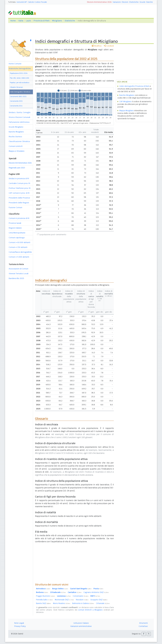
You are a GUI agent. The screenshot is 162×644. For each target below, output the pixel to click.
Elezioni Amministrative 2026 (99, 2)
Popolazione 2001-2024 (19, 73)
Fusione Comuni (15, 207)
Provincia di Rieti (42, 21)
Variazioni (117, 2)
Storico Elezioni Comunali (19, 117)
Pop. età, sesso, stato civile (19, 78)
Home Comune (15, 64)
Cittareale (103, 603)
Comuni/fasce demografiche (20, 252)
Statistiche (134, 2)
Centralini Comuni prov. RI (19, 183)
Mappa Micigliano (127, 111)
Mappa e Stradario (17, 151)
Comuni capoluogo (17, 238)
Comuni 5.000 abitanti (19, 257)
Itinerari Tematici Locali (19, 274)
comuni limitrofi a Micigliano (90, 610)
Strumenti (143, 623)
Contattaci (143, 626)
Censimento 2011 (16, 106)
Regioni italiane (15, 228)
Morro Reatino (62, 603)
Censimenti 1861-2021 (18, 96)
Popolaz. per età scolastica (20, 83)
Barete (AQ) (44, 603)
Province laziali (15, 223)
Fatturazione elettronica (19, 122)
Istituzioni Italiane (81, 623)
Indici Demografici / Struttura (20, 92)
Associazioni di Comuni (18, 269)
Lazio (28, 21)
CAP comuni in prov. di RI (19, 193)
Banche (150, 2)
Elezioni (125, 2)
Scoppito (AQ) (99, 600)
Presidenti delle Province (19, 198)
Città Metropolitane (17, 233)
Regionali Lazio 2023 (17, 168)
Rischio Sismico (15, 137)
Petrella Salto (44, 600)
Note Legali (19, 623)
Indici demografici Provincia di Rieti (134, 86)
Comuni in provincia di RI (19, 218)
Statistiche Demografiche (20, 68)
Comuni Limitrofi (16, 146)
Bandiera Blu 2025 (16, 278)
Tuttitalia (12, 2)
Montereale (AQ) (64, 600)
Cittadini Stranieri (16, 87)
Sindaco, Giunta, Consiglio (20, 112)
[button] (144, 634)
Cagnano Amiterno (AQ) (96, 592)
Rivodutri (82, 600)
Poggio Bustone (46, 596)
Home (13, 21)
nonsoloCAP (22, 2)
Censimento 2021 (16, 101)
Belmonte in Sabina (83, 603)
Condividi (109, 46)
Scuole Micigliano (16, 127)
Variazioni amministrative (81, 626)
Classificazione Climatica (19, 141)
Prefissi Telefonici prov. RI (20, 188)
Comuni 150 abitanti (18, 247)
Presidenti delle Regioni (19, 203)
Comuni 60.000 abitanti (19, 242)
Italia (21, 21)
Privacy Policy (20, 626)
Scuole (143, 2)
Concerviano (81, 596)
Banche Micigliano (16, 132)
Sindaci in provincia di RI (19, 179)
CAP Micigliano (125, 102)
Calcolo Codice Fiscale (37, 2)
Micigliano (57, 21)
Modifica (97, 46)
